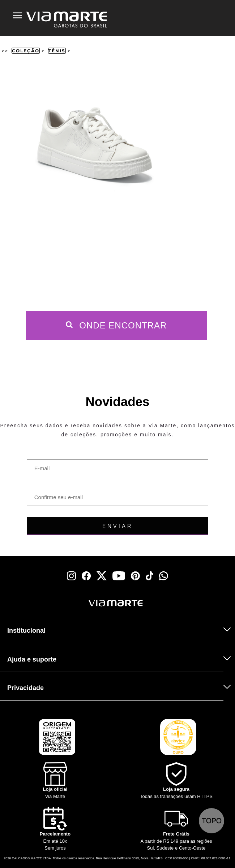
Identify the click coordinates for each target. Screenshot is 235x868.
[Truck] (23, 613)
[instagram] (71, 576)
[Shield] (176, 781)
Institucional (26, 631)
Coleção (26, 51)
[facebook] (86, 576)
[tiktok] (150, 576)
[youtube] (119, 576)
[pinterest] (135, 576)
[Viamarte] (81, 603)
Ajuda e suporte (32, 659)
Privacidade (25, 688)
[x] (102, 576)
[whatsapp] (164, 576)
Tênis (57, 51)
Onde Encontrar (116, 325)
